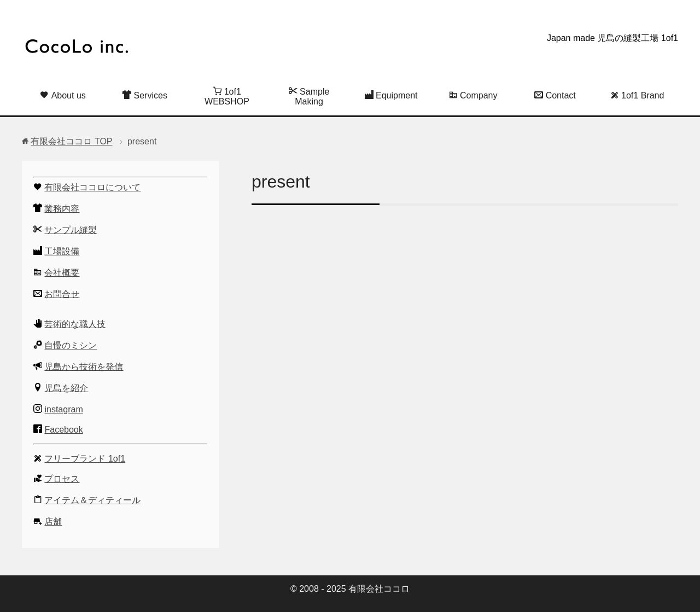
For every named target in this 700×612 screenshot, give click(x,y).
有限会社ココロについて (92, 187)
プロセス (62, 479)
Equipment (391, 95)
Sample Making (309, 96)
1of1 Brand (637, 95)
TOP (71, 141)
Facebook (63, 430)
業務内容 (62, 209)
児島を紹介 (66, 388)
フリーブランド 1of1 (85, 459)
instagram (63, 409)
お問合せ (62, 294)
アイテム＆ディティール (92, 500)
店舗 (53, 521)
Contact (555, 95)
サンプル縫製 (71, 230)
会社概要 (62, 273)
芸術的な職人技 (75, 324)
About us (63, 95)
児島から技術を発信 (84, 367)
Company (473, 95)
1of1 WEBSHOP (227, 96)
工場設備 (62, 251)
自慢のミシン (71, 345)
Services (145, 95)
